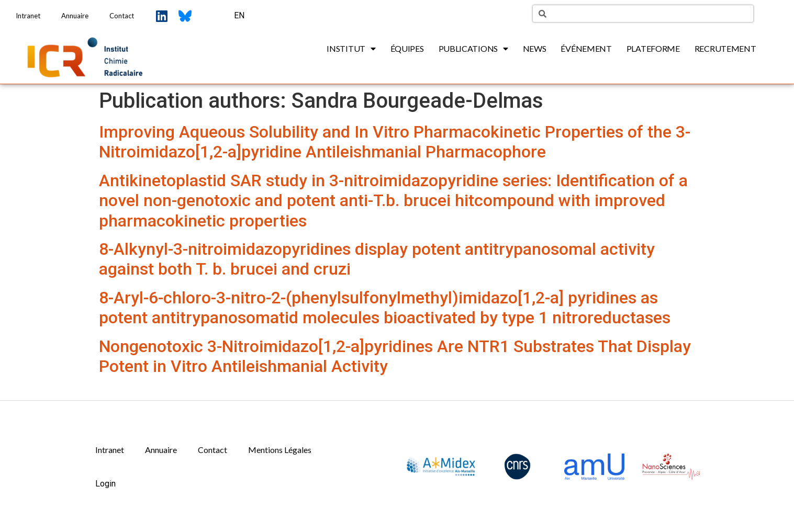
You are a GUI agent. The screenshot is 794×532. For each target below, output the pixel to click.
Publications (473, 49)
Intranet (28, 16)
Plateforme (653, 48)
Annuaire (75, 16)
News (535, 48)
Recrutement (725, 48)
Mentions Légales (280, 450)
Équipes (407, 48)
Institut (351, 49)
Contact (122, 16)
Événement (586, 48)
